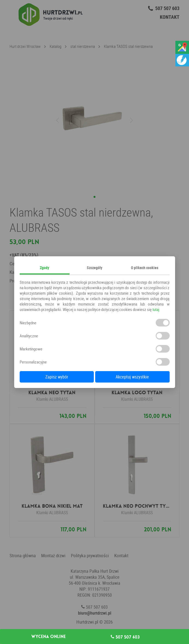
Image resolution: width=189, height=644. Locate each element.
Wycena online (49, 637)
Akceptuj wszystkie (132, 377)
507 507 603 (125, 637)
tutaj (156, 309)
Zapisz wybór (57, 377)
